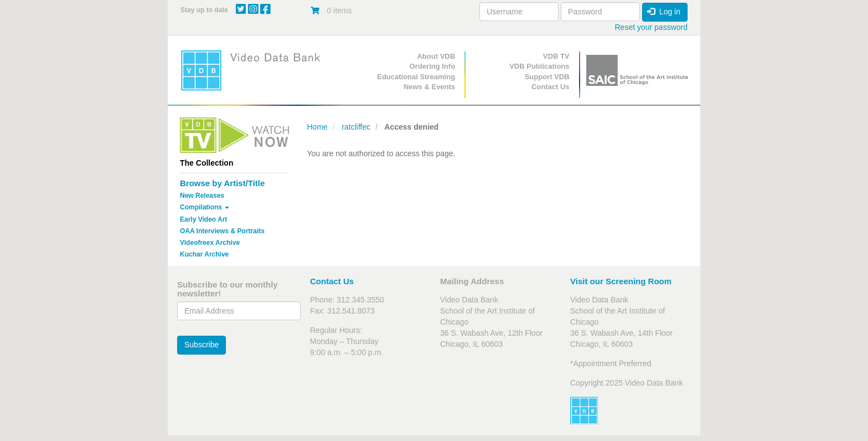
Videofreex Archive (210, 243)
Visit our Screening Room (621, 281)
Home (317, 127)
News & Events (429, 87)
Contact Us (551, 87)
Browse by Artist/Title (222, 183)
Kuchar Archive (204, 254)
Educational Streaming (416, 77)
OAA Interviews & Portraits (222, 231)
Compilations (205, 207)
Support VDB (547, 77)
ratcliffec (356, 127)
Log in (664, 12)
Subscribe (201, 345)
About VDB (436, 56)
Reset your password (651, 27)
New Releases (202, 196)
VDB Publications (539, 66)
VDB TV (556, 56)
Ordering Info (432, 66)
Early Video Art (203, 219)
